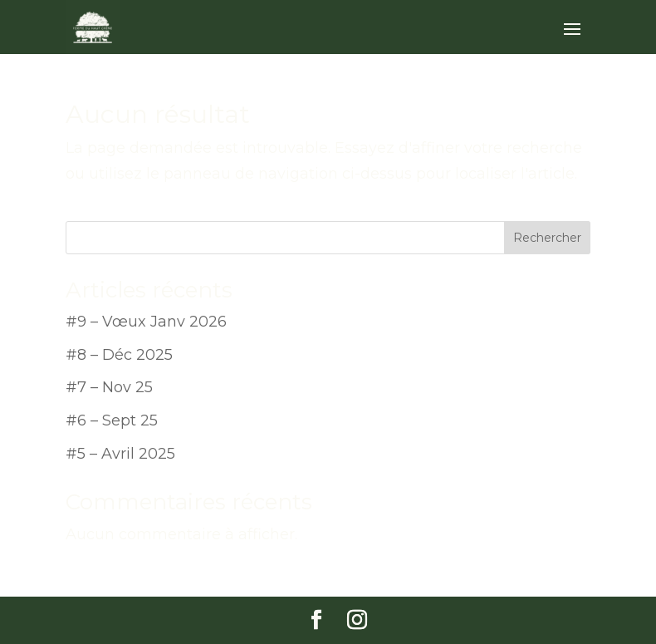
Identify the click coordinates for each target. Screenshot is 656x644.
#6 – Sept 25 (112, 420)
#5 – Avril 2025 (120, 454)
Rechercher (547, 238)
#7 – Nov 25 (109, 387)
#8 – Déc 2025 (119, 355)
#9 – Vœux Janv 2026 (146, 322)
